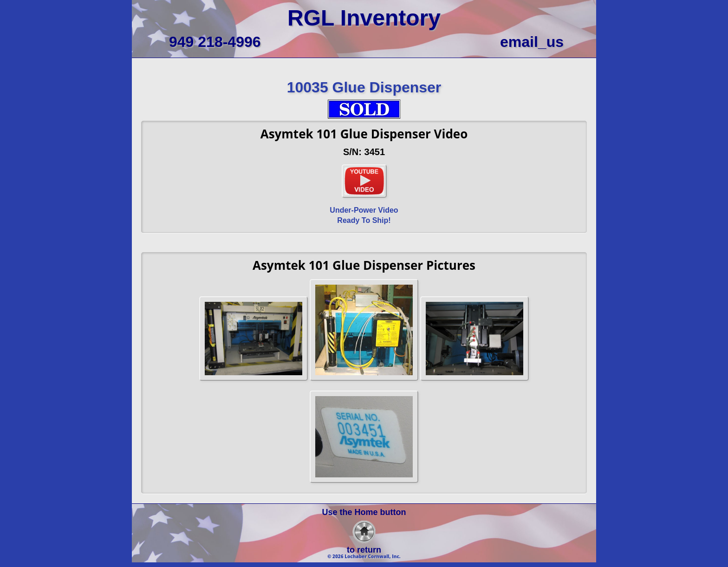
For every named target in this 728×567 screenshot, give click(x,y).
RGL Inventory (364, 18)
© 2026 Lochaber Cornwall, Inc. (364, 556)
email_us (532, 42)
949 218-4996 (215, 42)
